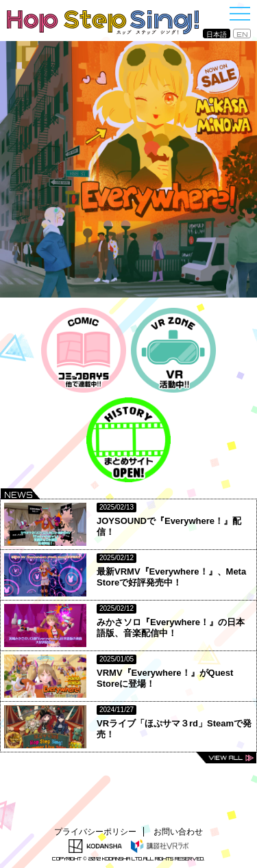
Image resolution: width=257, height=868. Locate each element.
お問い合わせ (178, 832)
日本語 (217, 34)
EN (242, 34)
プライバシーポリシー (95, 832)
